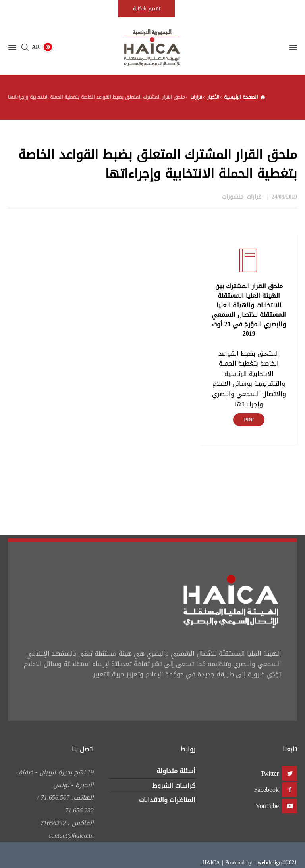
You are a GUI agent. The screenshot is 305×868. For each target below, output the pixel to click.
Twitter (270, 773)
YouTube (267, 806)
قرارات (254, 197)
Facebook (266, 790)
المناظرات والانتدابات (167, 800)
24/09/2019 (284, 197)
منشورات (233, 197)
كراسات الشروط (174, 786)
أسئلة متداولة (176, 771)
